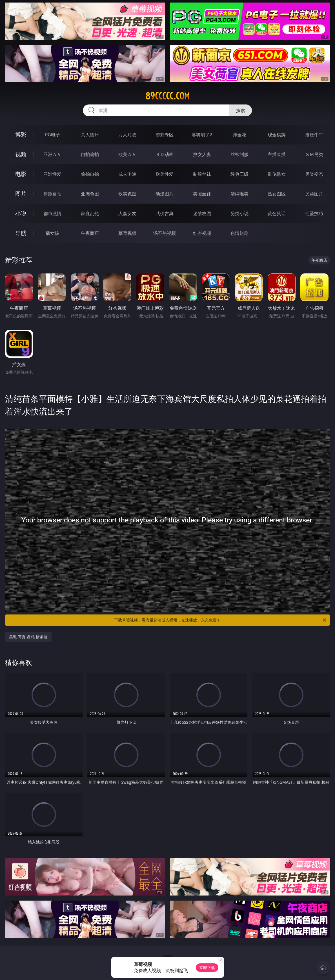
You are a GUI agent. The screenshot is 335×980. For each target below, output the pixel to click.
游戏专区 (165, 135)
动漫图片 (165, 194)
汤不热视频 (165, 233)
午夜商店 (90, 233)
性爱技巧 (314, 213)
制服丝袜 (202, 174)
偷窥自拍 (52, 194)
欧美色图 (127, 194)
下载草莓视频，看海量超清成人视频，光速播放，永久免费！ (221, 620)
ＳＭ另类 (314, 154)
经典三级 (239, 174)
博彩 (21, 134)
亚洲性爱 (52, 174)
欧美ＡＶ (127, 154)
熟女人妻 (202, 154)
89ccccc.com (167, 96)
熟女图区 (277, 194)
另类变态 (314, 174)
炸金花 (239, 135)
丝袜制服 (239, 154)
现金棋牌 (277, 135)
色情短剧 (239, 233)
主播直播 (277, 154)
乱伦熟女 (277, 174)
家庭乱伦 (90, 213)
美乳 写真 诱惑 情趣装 (28, 637)
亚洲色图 (90, 194)
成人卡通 (127, 174)
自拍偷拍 (90, 154)
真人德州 (90, 135)
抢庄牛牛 (314, 135)
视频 (21, 154)
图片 (21, 194)
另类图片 (314, 194)
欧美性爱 (165, 174)
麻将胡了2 (202, 135)
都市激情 (52, 213)
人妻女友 (127, 213)
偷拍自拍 (90, 174)
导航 (21, 233)
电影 (21, 174)
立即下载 (207, 967)
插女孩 (52, 233)
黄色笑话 (277, 213)
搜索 (241, 110)
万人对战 (127, 135)
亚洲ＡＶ (52, 154)
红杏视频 (202, 233)
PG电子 (53, 135)
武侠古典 (165, 213)
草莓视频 (127, 233)
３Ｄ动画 (165, 154)
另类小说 (239, 213)
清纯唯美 (239, 194)
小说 (21, 213)
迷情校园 (202, 213)
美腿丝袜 (202, 194)
